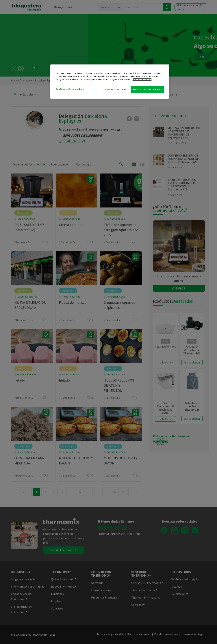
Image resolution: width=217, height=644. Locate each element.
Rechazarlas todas (116, 89)
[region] (110, 82)
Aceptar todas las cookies (147, 89)
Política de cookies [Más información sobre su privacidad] (142, 79)
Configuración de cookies (70, 89)
